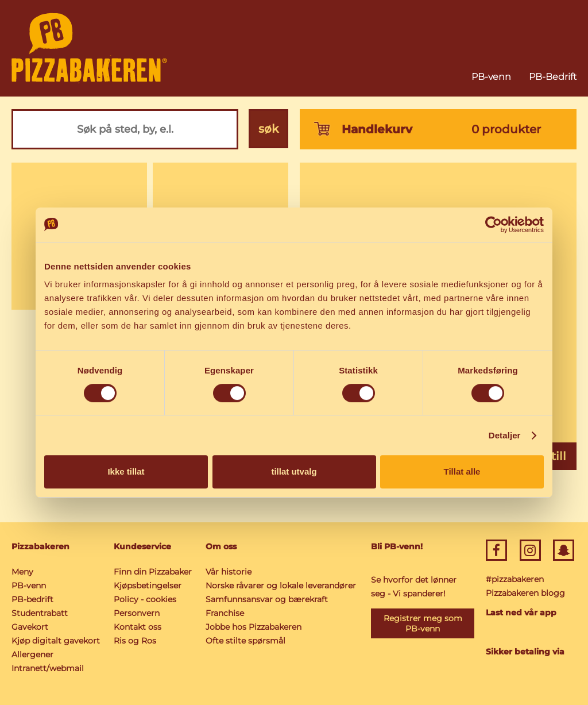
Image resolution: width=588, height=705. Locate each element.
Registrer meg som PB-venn (422, 623)
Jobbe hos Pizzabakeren (253, 627)
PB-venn (491, 77)
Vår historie (228, 572)
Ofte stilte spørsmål (245, 641)
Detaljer (505, 435)
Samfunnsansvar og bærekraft (266, 599)
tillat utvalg (294, 471)
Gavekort (30, 627)
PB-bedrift (32, 599)
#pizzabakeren (514, 579)
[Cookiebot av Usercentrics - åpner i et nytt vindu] (494, 225)
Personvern (137, 613)
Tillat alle (462, 471)
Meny (22, 572)
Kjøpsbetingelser (148, 585)
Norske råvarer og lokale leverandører (280, 585)
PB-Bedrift (553, 77)
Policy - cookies (145, 599)
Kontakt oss (138, 627)
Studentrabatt (40, 613)
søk (268, 129)
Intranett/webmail (48, 668)
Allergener (32, 654)
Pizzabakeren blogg (525, 593)
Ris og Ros (135, 641)
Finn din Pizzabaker (153, 572)
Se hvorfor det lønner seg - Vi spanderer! (413, 587)
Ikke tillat (126, 471)
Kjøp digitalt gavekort (56, 641)
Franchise (224, 613)
